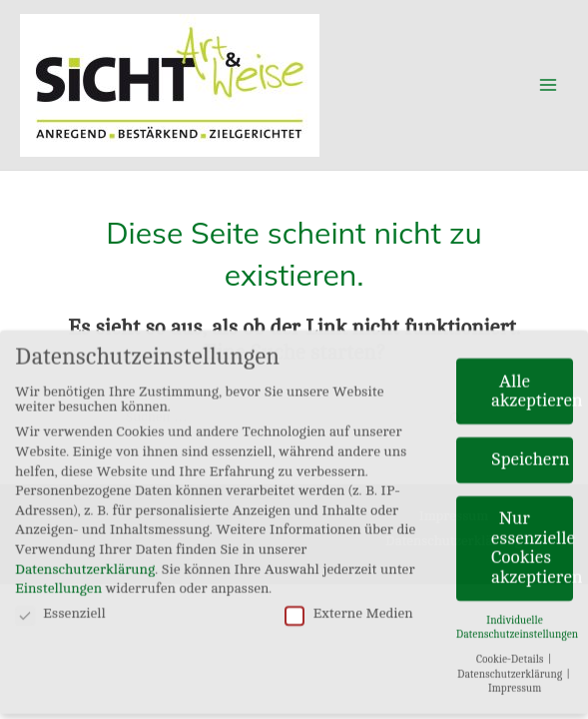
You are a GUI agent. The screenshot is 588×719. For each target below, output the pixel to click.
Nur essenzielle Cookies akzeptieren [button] (532, 540)
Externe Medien (348, 606)
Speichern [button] (531, 452)
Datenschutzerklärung (85, 562)
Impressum (515, 681)
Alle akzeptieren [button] (532, 384)
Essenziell (60, 606)
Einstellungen (58, 581)
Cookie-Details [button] (512, 652)
